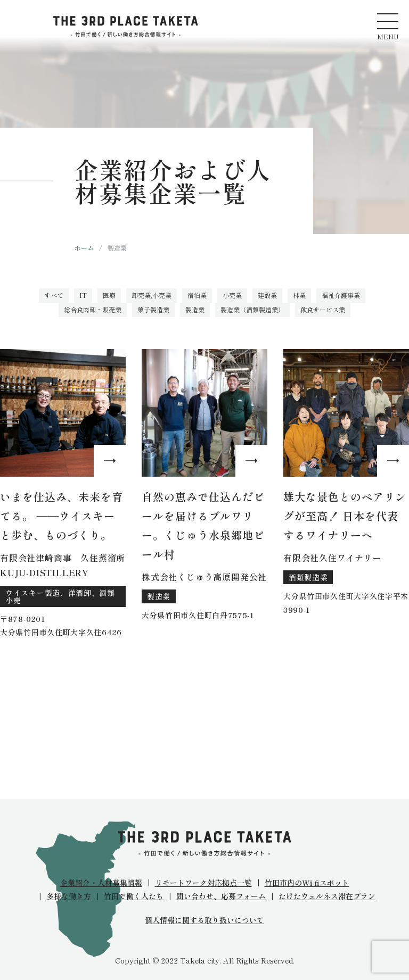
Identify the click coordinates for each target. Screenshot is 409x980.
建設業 (267, 295)
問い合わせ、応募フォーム (221, 896)
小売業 (232, 295)
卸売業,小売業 (152, 295)
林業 (299, 295)
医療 (109, 295)
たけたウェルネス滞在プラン (327, 896)
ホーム (84, 248)
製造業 (195, 309)
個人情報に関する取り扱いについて (204, 920)
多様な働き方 (69, 896)
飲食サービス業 (323, 309)
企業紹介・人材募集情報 (101, 883)
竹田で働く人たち (134, 896)
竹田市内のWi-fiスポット (307, 883)
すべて (54, 295)
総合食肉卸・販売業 (93, 309)
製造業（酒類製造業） (252, 309)
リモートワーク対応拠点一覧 (203, 883)
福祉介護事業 (341, 295)
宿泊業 (197, 295)
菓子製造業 (153, 309)
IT (83, 295)
